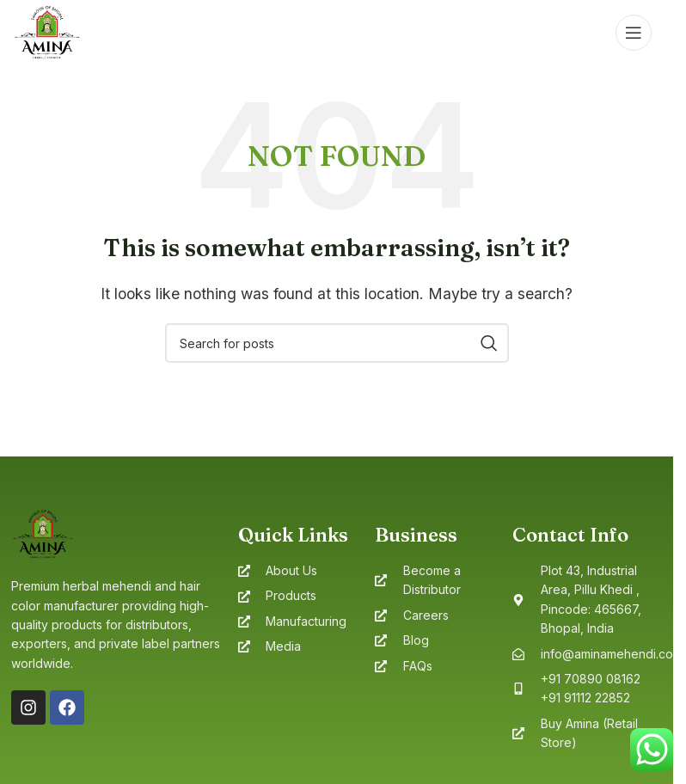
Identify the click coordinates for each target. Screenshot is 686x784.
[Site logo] (47, 31)
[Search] (337, 343)
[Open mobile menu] (634, 33)
